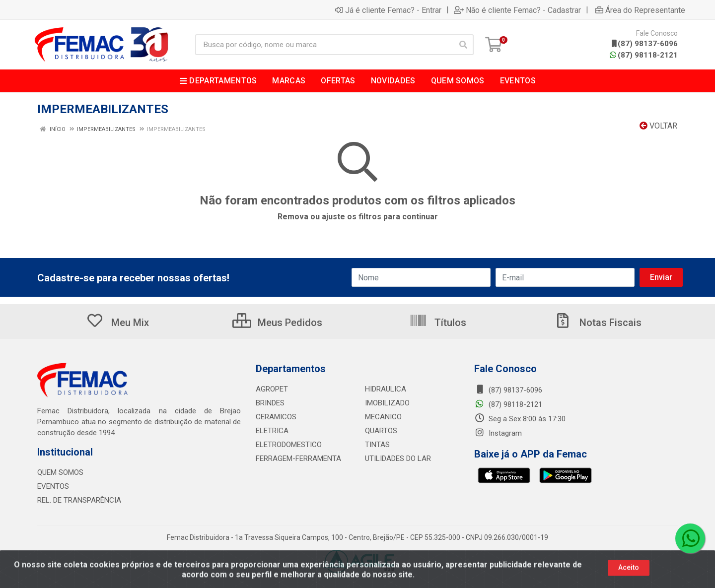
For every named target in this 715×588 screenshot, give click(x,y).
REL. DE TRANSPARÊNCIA (79, 500)
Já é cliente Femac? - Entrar (388, 10)
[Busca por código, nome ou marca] (324, 45)
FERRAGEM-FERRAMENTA (298, 458)
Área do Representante (640, 10)
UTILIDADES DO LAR (398, 458)
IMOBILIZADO (387, 403)
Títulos (438, 323)
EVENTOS (53, 486)
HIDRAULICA (386, 389)
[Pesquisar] (463, 45)
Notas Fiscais (598, 323)
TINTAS (377, 445)
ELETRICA (272, 431)
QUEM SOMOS (60, 472)
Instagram (498, 433)
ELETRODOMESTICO (289, 445)
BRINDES (270, 403)
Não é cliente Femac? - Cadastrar (517, 10)
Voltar (658, 126)
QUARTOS (381, 431)
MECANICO (383, 417)
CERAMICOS (276, 417)
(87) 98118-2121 (644, 55)
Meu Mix (117, 323)
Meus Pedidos (277, 323)
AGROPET (272, 389)
